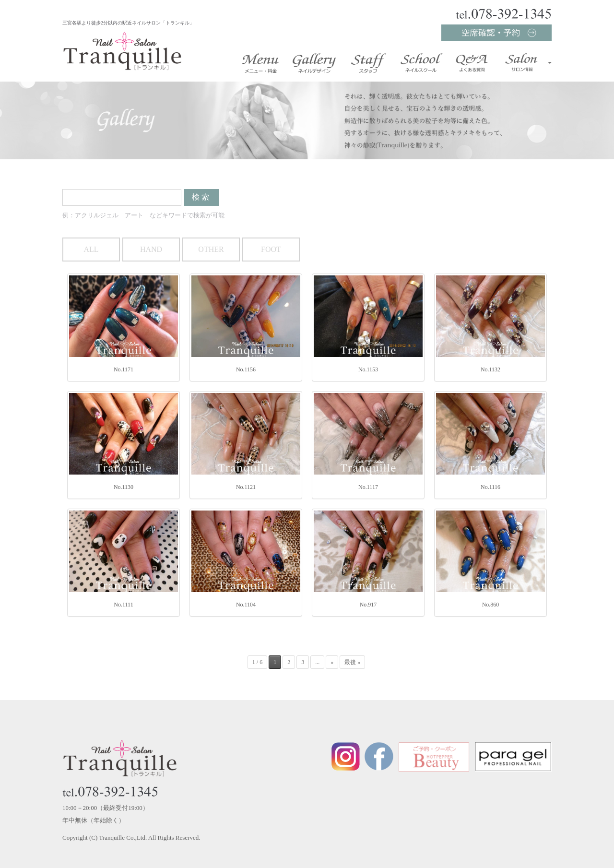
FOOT (271, 249)
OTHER (211, 249)
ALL (91, 249)
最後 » (352, 662)
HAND (151, 249)
